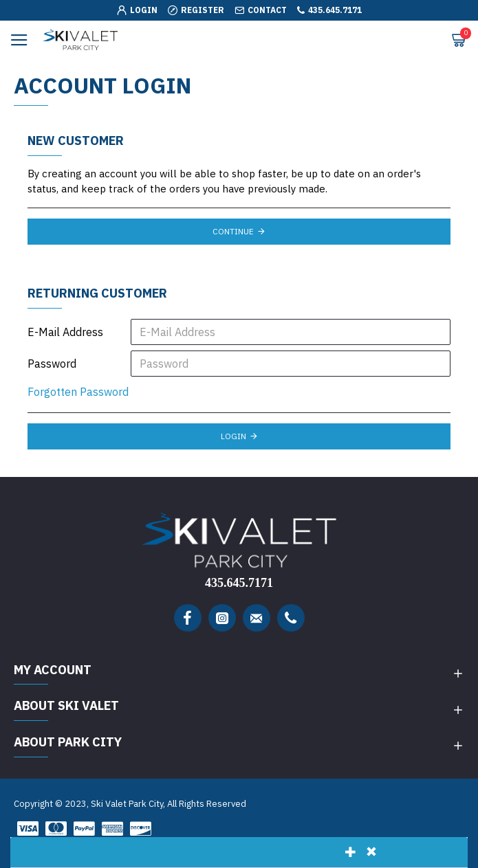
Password (52, 364)
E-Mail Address (65, 332)
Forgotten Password (78, 392)
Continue (233, 231)
